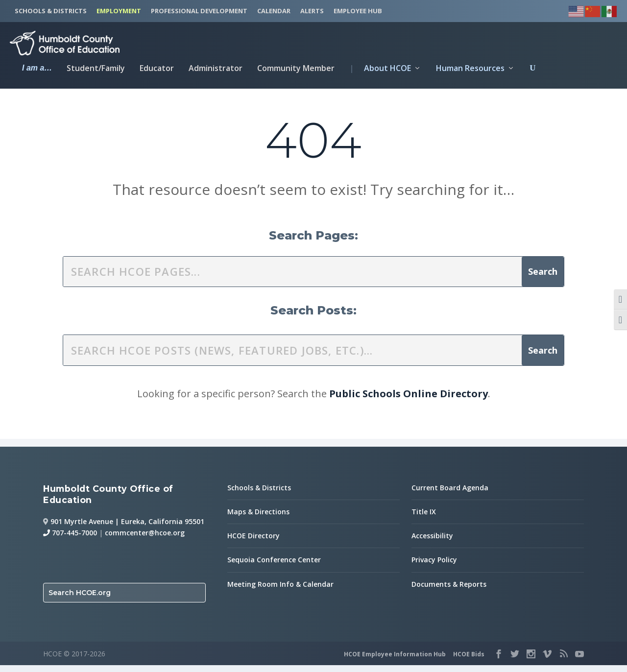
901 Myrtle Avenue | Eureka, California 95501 (127, 528)
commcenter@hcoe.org (145, 540)
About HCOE (380, 67)
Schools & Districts (259, 494)
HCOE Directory (253, 543)
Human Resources (470, 67)
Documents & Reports (449, 591)
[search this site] (292, 278)
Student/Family (96, 67)
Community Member (296, 67)
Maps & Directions (258, 518)
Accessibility (432, 543)
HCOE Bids (469, 661)
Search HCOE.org (80, 600)
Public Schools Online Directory (409, 400)
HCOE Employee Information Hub (395, 661)
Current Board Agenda (450, 494)
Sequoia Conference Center (274, 567)
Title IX (424, 518)
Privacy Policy (434, 567)
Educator (157, 67)
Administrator (216, 67)
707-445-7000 (70, 540)
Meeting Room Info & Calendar (280, 591)
